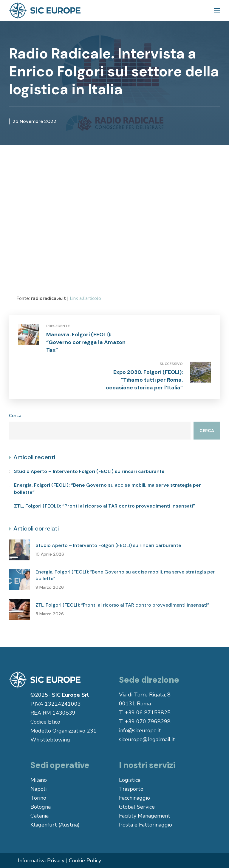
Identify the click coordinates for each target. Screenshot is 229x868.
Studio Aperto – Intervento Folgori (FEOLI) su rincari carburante (89, 471)
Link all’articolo (85, 298)
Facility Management (145, 816)
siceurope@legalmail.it (147, 739)
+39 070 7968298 (148, 721)
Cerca (15, 416)
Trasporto (131, 789)
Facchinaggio (134, 798)
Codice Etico (45, 722)
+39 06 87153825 (148, 713)
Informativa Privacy (41, 861)
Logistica (130, 780)
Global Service (137, 807)
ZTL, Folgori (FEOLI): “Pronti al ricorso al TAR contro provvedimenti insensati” (105, 506)
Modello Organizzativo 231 (64, 731)
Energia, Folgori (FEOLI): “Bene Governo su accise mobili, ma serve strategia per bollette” (107, 489)
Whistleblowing (50, 740)
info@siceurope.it (140, 730)
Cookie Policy (85, 861)
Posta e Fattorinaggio (146, 825)
